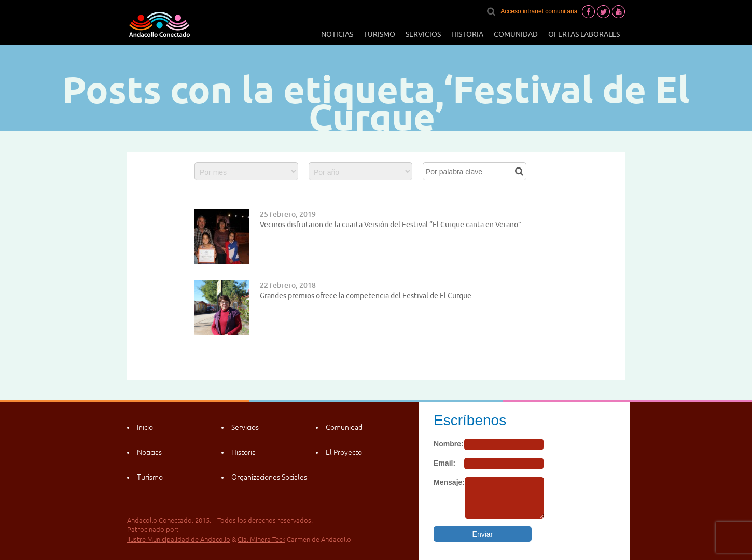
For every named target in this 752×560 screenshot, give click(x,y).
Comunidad (516, 34)
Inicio (145, 427)
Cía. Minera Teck (261, 540)
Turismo (379, 34)
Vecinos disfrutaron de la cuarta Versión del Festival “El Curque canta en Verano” (391, 225)
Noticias (337, 34)
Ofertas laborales (584, 34)
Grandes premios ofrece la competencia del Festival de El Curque (366, 296)
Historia (467, 34)
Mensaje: (449, 482)
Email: (444, 463)
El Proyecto (344, 452)
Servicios (423, 34)
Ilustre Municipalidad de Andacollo (179, 540)
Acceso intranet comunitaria (539, 11)
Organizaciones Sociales (269, 477)
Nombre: (449, 444)
